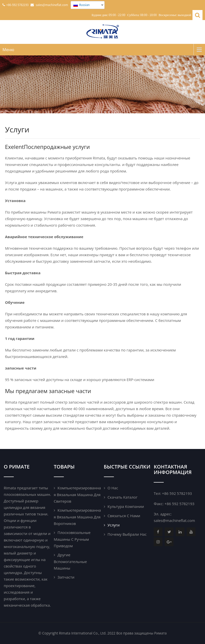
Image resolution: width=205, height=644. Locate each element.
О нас (113, 488)
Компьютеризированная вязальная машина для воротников (77, 517)
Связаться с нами (124, 516)
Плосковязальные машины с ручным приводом (72, 539)
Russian (81, 5)
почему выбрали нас (127, 534)
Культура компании (126, 506)
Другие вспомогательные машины (70, 561)
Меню (8, 50)
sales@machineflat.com (174, 520)
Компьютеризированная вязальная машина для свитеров (77, 494)
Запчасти (66, 577)
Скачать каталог (123, 497)
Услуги (114, 525)
